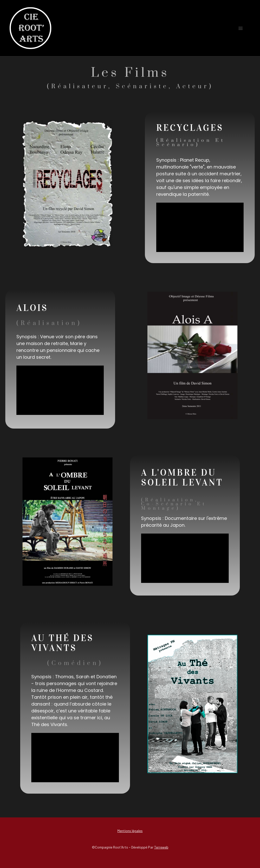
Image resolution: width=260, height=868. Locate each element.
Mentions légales (130, 831)
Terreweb (161, 847)
